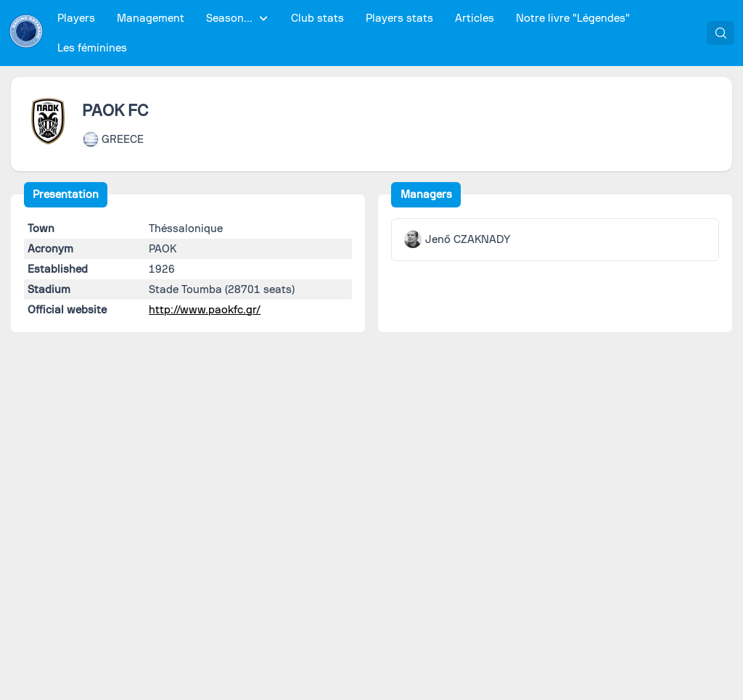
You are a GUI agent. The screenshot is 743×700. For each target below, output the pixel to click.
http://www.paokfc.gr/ (205, 310)
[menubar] (375, 33)
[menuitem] (77, 18)
